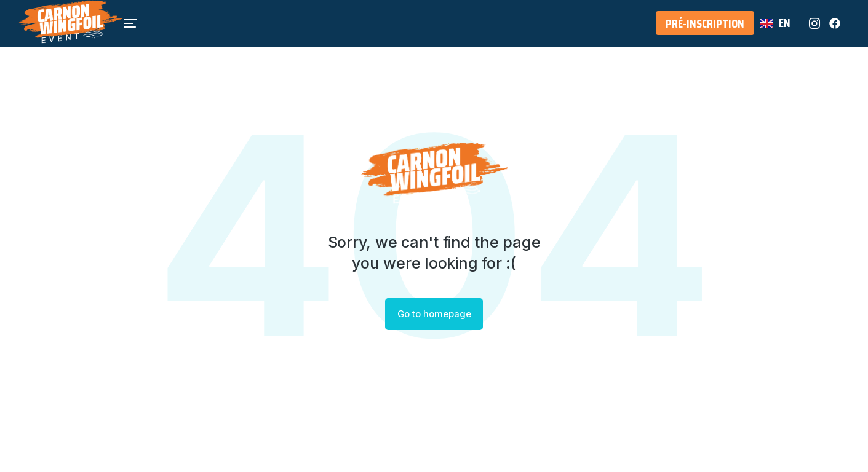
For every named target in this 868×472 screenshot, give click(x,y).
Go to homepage (434, 314)
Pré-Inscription (705, 30)
